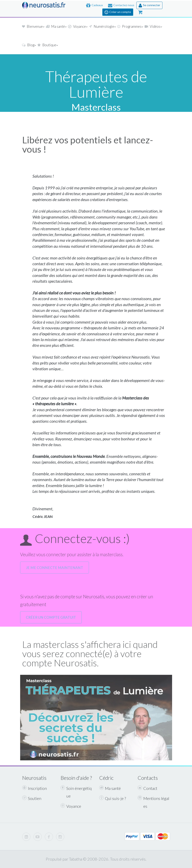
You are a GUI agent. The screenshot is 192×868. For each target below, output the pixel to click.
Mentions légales (153, 802)
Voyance (78, 27)
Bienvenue (33, 27)
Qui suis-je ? (113, 798)
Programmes (130, 27)
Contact (147, 788)
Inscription (34, 788)
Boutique (47, 45)
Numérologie (102, 27)
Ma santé (56, 27)
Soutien (32, 798)
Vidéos (153, 27)
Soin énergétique (76, 792)
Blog (29, 45)
